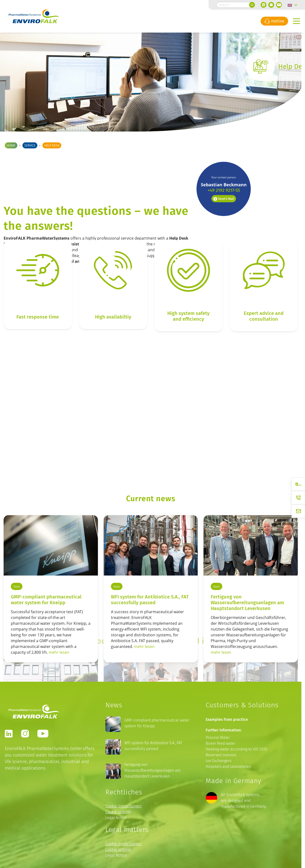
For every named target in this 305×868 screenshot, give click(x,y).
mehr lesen (59, 652)
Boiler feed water (220, 743)
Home (11, 145)
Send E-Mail (224, 160)
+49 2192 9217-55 (224, 152)
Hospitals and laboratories (228, 767)
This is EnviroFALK (31, 433)
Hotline (274, 21)
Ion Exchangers (219, 761)
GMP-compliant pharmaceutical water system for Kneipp (46, 599)
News (17, 587)
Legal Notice (116, 818)
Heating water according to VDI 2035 (237, 749)
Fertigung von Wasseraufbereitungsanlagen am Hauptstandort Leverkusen (247, 602)
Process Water (218, 738)
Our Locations (226, 433)
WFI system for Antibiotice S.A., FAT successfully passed (150, 599)
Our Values (123, 433)
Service (30, 145)
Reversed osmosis (221, 755)
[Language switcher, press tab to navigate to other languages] (292, 5)
